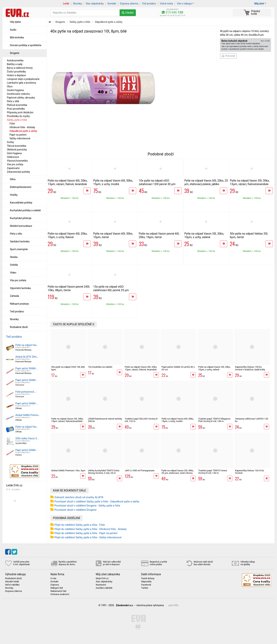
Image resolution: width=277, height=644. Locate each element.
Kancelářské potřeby (21, 203)
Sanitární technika (20, 241)
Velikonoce (13, 157)
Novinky (78, 4)
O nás (53, 578)
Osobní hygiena (15, 90)
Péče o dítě (13, 101)
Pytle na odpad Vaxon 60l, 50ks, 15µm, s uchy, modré (113, 182)
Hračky (14, 195)
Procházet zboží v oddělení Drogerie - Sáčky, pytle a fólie (87, 506)
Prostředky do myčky (18, 116)
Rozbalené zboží (19, 327)
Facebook (146, 585)
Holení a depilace (16, 75)
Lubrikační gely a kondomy (21, 83)
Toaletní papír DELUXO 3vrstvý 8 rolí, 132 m (141, 420)
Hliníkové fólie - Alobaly (22, 127)
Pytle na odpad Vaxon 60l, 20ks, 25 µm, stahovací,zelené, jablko (206, 182)
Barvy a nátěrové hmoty (20, 68)
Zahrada (14, 296)
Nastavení (101, 585)
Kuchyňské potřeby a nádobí (25, 210)
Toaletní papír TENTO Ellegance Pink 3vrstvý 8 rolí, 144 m (214, 420)
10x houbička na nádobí (100, 367)
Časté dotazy (148, 578)
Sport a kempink (19, 249)
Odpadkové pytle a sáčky (23, 131)
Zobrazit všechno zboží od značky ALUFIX (79, 497)
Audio (13, 30)
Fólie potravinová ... (26, 392)
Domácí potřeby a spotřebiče (26, 45)
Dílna (13, 179)
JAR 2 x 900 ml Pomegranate (140, 470)
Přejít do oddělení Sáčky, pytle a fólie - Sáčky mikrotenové (88, 537)
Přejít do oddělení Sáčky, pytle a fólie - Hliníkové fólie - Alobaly (90, 529)
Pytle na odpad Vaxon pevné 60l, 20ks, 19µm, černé (159, 235)
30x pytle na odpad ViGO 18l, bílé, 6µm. (68, 368)
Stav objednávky (95, 4)
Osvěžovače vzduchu (18, 94)
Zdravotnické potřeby (18, 172)
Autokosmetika (15, 60)
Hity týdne (15, 22)
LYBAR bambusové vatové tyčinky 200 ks (105, 420)
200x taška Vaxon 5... (27, 438)
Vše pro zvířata (15, 164)
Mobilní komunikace (21, 226)
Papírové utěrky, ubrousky (21, 98)
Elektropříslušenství (21, 187)
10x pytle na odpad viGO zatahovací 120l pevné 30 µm (157, 182)
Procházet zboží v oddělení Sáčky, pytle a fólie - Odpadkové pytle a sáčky (97, 502)
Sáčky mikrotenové (20, 138)
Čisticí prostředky (16, 72)
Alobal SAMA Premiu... (28, 415)
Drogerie (14, 53)
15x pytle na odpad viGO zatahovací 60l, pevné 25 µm (111, 288)
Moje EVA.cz (102, 578)
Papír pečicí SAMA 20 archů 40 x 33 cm (178, 368)
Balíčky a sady (15, 64)
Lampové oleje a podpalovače (23, 79)
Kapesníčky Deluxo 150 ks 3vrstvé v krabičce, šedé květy (250, 368)
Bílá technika (17, 37)
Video (13, 273)
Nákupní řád (57, 588)
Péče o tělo (16, 234)
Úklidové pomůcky (17, 150)
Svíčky (10, 142)
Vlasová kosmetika (17, 161)
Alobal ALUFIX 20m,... (27, 357)
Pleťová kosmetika (17, 105)
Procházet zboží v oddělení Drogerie (75, 510)
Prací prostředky (16, 109)
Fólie (12, 124)
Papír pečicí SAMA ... (27, 368)
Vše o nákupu (184, 4)
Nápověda (146, 582)
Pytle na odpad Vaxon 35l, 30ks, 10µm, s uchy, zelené (204, 235)
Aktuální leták (12, 582)
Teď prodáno (149, 4)
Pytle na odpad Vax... (27, 345)
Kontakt (112, 4)
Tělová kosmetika (17, 146)
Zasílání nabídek (104, 588)
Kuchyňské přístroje (21, 218)
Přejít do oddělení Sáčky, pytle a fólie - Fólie (80, 525)
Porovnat (228, 56)
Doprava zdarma (129, 4)
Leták (66, 4)
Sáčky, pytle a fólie (17, 120)
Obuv (10, 86)
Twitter (145, 588)
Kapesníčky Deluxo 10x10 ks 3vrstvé (249, 472)
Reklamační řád (58, 591)
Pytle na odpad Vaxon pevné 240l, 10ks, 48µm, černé (69, 288)
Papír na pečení (18, 135)
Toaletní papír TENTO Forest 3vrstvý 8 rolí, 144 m (213, 472)
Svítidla (14, 265)
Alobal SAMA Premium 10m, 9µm (68, 470)
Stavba (14, 257)
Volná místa (166, 4)
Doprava (55, 585)
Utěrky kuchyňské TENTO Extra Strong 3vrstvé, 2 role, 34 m (104, 472)
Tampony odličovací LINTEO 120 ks (251, 420)
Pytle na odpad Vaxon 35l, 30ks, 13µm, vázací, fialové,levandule (250, 182)
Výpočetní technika (20, 288)
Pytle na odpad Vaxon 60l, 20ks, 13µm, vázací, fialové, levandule (67, 182)
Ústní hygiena (14, 153)
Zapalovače (13, 168)
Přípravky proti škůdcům (20, 112)
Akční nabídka (12, 585)
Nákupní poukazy (19, 304)
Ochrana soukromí (60, 594)
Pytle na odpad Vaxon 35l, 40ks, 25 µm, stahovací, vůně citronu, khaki (178, 473)
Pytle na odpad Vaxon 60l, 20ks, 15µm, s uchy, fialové (67, 235)
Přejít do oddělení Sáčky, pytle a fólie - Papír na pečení (86, 533)
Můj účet (259, 4)
